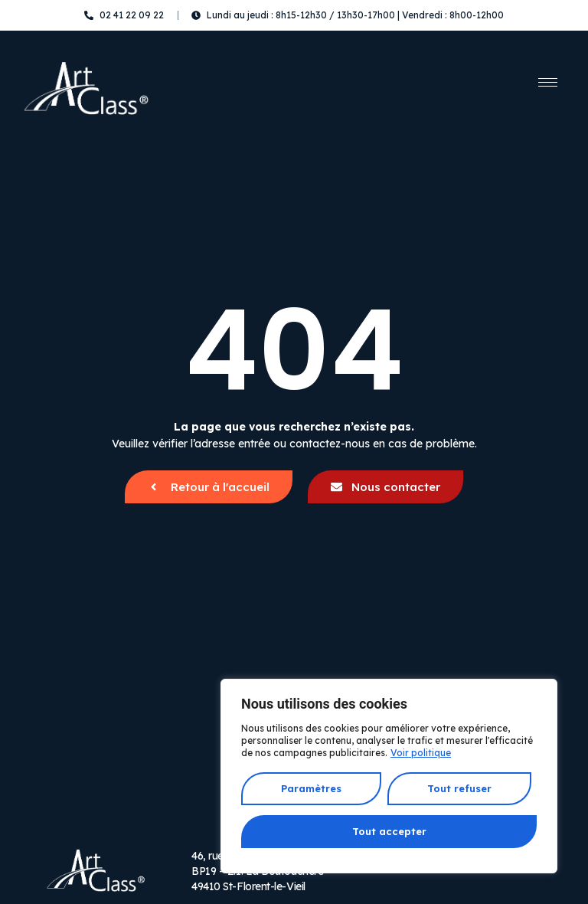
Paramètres (311, 789)
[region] (389, 777)
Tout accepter (389, 831)
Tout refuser (459, 789)
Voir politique (421, 754)
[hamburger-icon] (548, 82)
